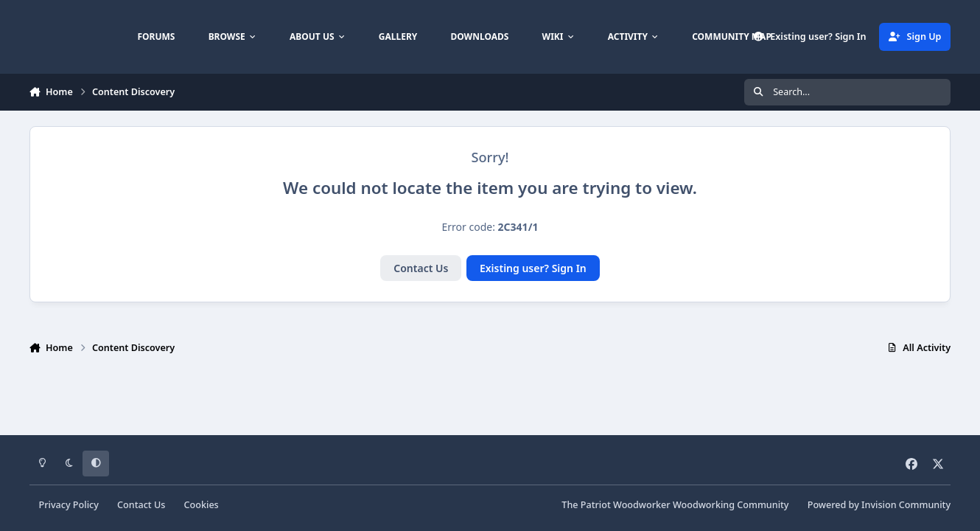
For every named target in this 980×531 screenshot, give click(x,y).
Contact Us (421, 268)
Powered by (879, 505)
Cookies (202, 505)
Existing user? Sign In (533, 268)
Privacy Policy (69, 505)
